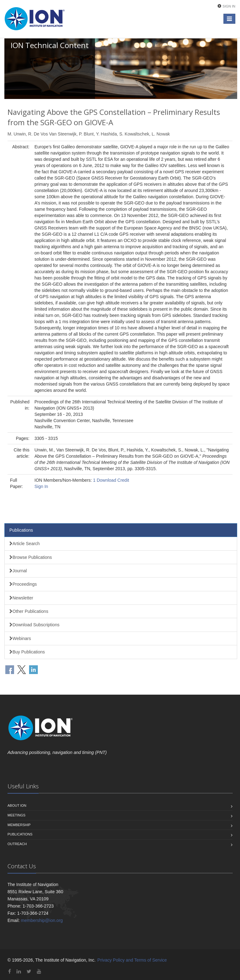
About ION (17, 805)
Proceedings (23, 584)
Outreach (17, 844)
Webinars (20, 638)
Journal (18, 571)
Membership (19, 825)
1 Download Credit (111, 480)
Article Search (25, 544)
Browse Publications (31, 557)
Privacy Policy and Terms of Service (132, 960)
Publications (21, 530)
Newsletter (21, 598)
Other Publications (29, 611)
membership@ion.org (42, 920)
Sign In (229, 6)
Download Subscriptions (34, 625)
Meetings (16, 815)
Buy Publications (27, 652)
